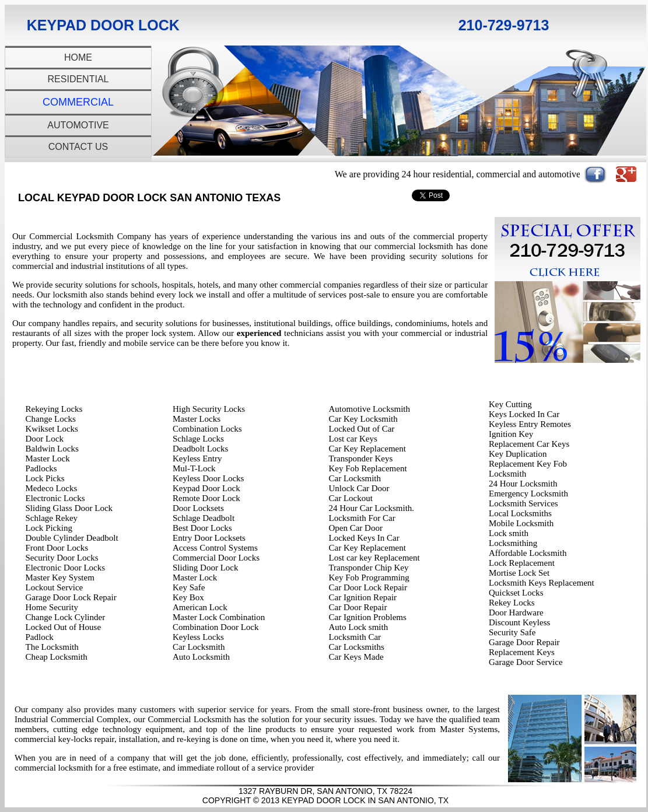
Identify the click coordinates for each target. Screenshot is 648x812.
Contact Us (78, 147)
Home (78, 57)
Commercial (78, 102)
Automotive (78, 125)
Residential (78, 79)
